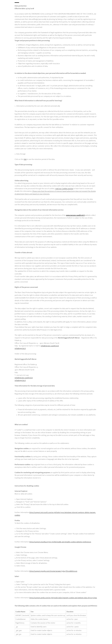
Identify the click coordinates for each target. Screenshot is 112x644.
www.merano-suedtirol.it (75, 215)
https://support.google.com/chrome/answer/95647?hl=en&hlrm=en (53, 571)
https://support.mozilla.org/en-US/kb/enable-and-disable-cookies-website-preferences (60, 542)
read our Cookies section (64, 189)
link (25, 159)
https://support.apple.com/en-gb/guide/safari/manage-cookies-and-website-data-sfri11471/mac (63, 598)
